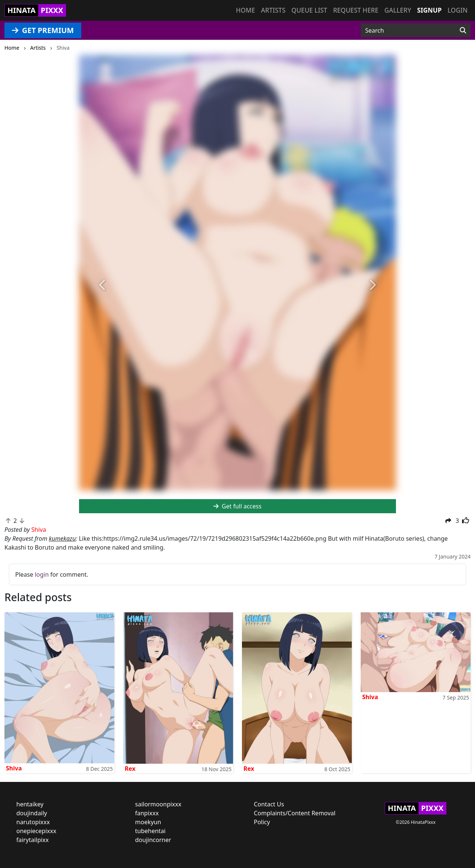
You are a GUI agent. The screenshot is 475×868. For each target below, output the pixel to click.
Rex (130, 769)
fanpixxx (147, 813)
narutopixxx (33, 822)
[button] (103, 286)
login (42, 574)
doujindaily (32, 813)
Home (245, 10)
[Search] (463, 30)
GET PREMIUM (43, 30)
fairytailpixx (32, 840)
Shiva (14, 768)
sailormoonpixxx (158, 804)
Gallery (398, 10)
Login (458, 10)
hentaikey (30, 804)
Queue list (309, 10)
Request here (356, 10)
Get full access (237, 506)
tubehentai (150, 831)
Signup (429, 10)
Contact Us (269, 804)
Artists (273, 10)
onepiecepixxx (36, 831)
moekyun (148, 822)
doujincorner (153, 840)
